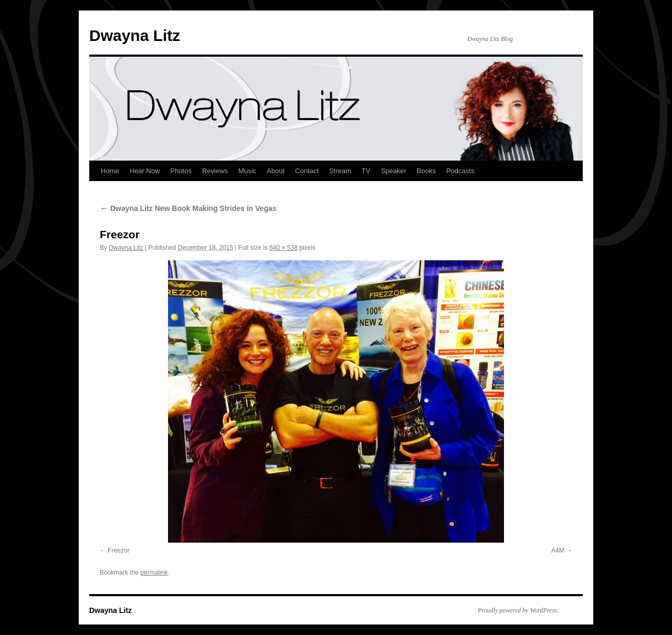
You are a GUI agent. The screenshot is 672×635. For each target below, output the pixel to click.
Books (426, 171)
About (276, 171)
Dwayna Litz (135, 35)
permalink (154, 573)
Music (247, 171)
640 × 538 (283, 248)
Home (110, 171)
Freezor (118, 551)
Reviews (215, 171)
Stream (340, 171)
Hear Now (145, 171)
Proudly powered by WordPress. (518, 610)
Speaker (393, 171)
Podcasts (460, 171)
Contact (307, 171)
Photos (181, 171)
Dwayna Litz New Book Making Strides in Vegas (188, 208)
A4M (558, 551)
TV (366, 171)
